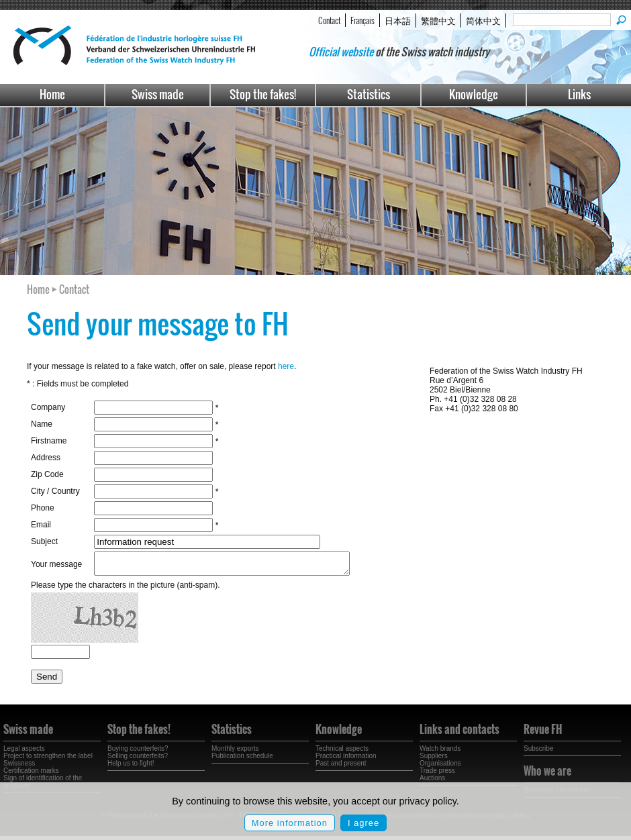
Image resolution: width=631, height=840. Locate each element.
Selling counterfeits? (138, 760)
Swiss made (158, 94)
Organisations (440, 767)
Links (579, 94)
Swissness (19, 767)
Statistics (369, 94)
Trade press (437, 775)
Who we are (547, 775)
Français (362, 20)
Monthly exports (235, 752)
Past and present (341, 767)
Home (52, 94)
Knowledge (474, 94)
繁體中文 (438, 20)
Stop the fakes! (263, 94)
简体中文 (483, 20)
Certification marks (31, 775)
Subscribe (538, 752)
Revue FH (543, 733)
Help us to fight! (131, 767)
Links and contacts (459, 733)
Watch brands (440, 752)
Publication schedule (242, 760)
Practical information (346, 760)
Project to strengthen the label (48, 760)
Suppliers (434, 760)
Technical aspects (342, 752)
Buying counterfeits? (138, 752)
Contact (329, 20)
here (286, 366)
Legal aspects (24, 752)
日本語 (398, 20)
